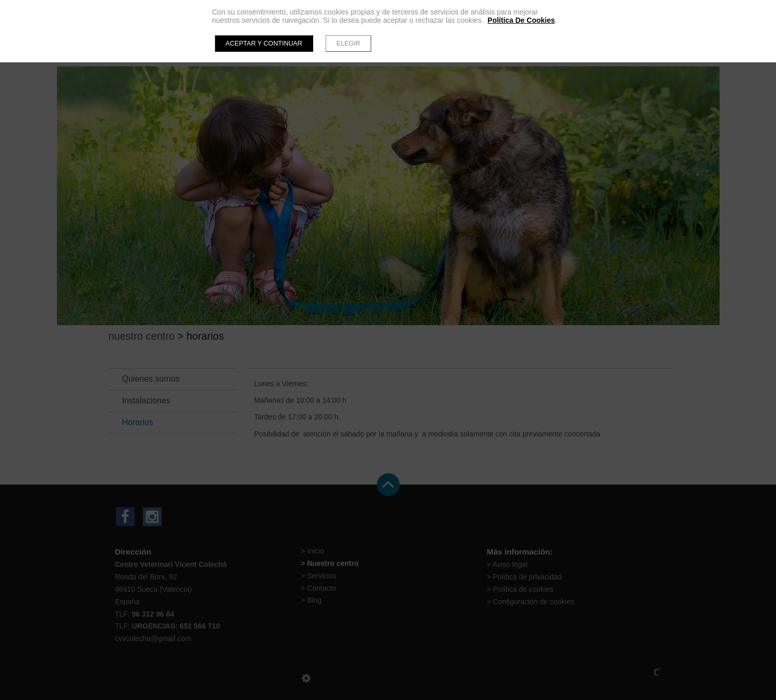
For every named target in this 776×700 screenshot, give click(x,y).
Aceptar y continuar (264, 43)
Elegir (348, 43)
